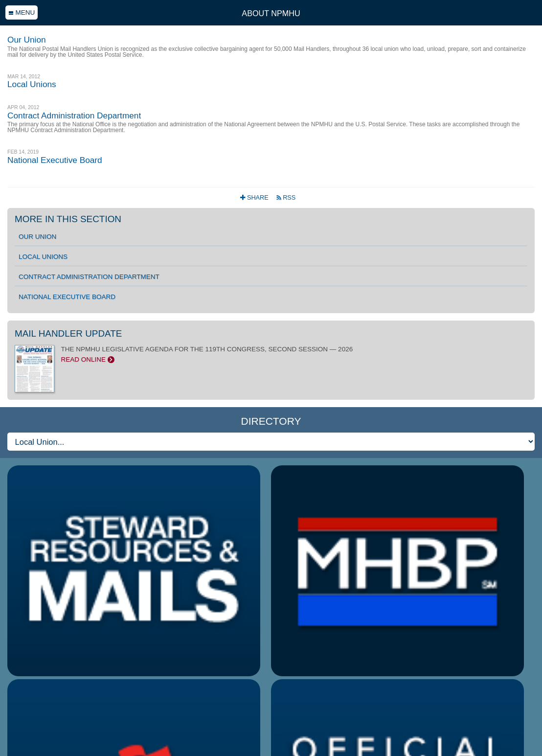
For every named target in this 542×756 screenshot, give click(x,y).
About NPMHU (271, 13)
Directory (271, 421)
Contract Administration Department (89, 277)
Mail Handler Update (68, 333)
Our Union (37, 237)
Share (255, 197)
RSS (286, 197)
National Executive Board (67, 297)
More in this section (68, 219)
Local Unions (43, 257)
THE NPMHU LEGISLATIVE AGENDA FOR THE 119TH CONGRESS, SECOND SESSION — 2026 (271, 355)
